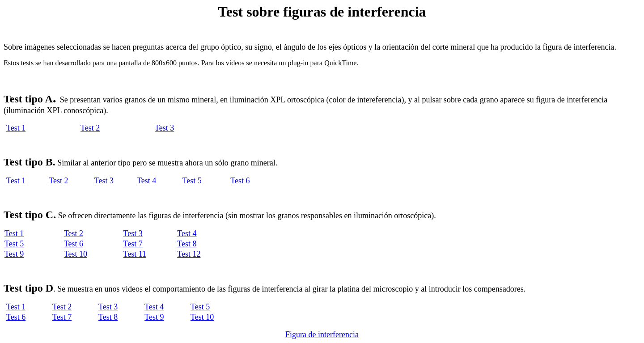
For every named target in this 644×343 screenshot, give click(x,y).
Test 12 (189, 254)
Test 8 (187, 244)
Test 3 (164, 128)
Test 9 (14, 254)
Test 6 (240, 181)
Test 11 (135, 254)
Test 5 (192, 181)
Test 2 (90, 128)
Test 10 (76, 254)
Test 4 (146, 181)
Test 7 (133, 244)
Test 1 (16, 128)
